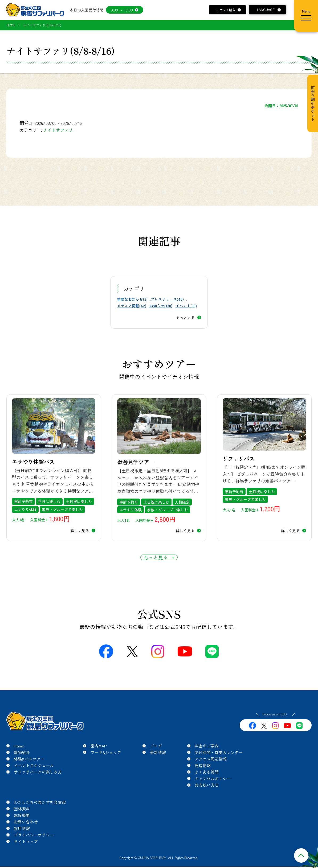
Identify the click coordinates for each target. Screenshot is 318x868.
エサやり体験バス (33, 462)
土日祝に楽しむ (79, 501)
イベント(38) (186, 306)
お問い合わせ (26, 830)
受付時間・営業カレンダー (219, 760)
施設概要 (22, 823)
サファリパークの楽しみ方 (38, 780)
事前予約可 (23, 501)
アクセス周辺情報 (211, 767)
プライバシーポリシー (34, 843)
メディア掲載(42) (132, 306)
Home (19, 754)
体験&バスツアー (29, 767)
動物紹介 (22, 760)
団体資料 (22, 817)
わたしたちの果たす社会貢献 (40, 810)
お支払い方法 (207, 793)
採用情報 (22, 836)
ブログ (156, 754)
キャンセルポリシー (213, 787)
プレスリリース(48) (167, 299)
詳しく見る (80, 531)
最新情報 (158, 760)
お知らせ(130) (161, 306)
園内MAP (99, 754)
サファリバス (239, 458)
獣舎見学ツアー (136, 462)
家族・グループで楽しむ (62, 509)
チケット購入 (226, 10)
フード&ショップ (106, 760)
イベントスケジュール (34, 773)
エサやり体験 (25, 509)
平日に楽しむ (49, 501)
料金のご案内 (207, 754)
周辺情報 (203, 773)
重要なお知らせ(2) (132, 299)
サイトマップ (26, 849)
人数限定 (182, 502)
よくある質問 (207, 780)
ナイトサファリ (58, 130)
